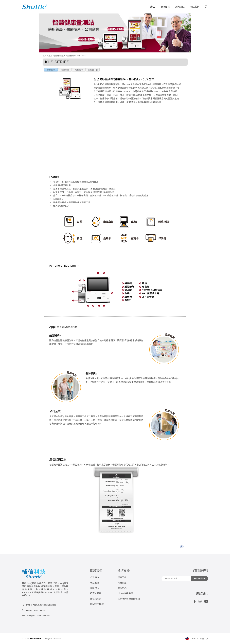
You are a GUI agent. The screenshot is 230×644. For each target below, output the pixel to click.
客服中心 (122, 588)
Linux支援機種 (125, 593)
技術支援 (165, 7)
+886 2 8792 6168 (36, 610)
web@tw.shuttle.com (38, 616)
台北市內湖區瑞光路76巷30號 (41, 605)
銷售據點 (180, 7)
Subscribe (199, 578)
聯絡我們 (195, 7)
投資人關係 (96, 593)
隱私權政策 (96, 599)
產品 (153, 7)
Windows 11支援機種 (129, 599)
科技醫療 (71, 56)
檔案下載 (122, 577)
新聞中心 (95, 588)
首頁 (44, 56)
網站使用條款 (97, 604)
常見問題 (122, 583)
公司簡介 (95, 577)
